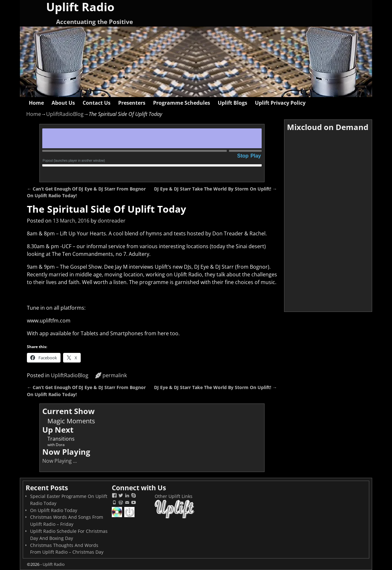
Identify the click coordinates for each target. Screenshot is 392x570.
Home (36, 103)
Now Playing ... (60, 461)
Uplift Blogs (233, 103)
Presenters (132, 103)
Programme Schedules (182, 103)
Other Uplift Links (174, 496)
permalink (115, 375)
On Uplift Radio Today (54, 510)
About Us (63, 103)
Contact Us (97, 103)
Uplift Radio (54, 564)
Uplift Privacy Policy (280, 103)
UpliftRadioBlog (65, 114)
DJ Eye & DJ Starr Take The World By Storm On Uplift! (216, 189)
